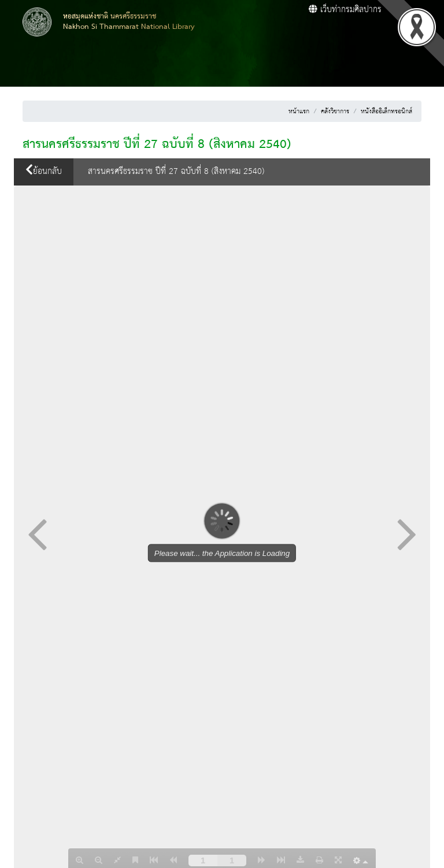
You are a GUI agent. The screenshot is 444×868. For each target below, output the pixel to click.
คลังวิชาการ (335, 112)
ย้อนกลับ (44, 172)
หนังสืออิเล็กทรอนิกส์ (386, 112)
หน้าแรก (299, 112)
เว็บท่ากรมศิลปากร (345, 10)
